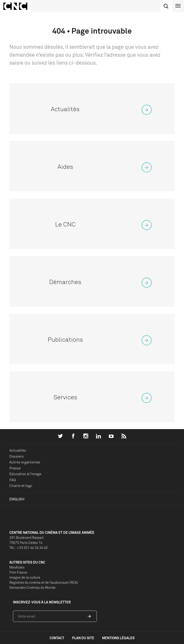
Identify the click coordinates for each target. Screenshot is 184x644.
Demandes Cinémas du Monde (32, 587)
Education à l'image (25, 474)
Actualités (18, 450)
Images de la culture (25, 577)
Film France (18, 572)
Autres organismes (25, 462)
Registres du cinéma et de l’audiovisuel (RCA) (44, 582)
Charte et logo (21, 486)
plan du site (83, 638)
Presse (15, 468)
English (17, 499)
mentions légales (118, 638)
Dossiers (17, 456)
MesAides (17, 567)
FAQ (13, 480)
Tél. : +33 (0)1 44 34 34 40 (29, 548)
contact (57, 638)
